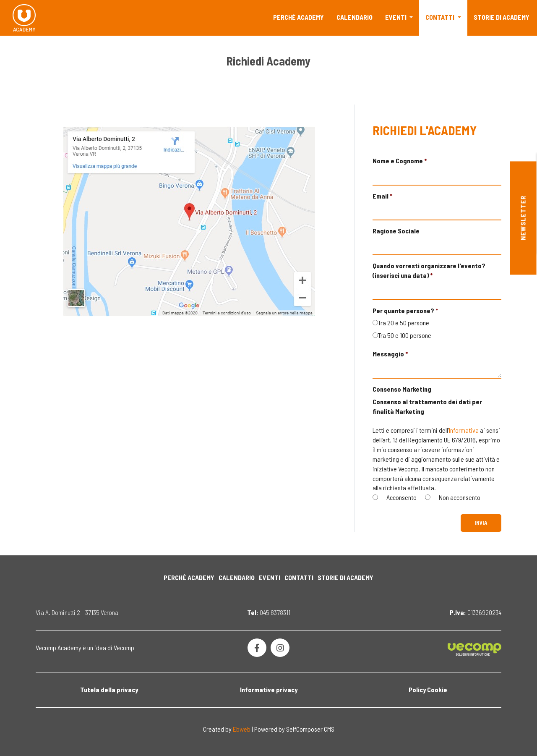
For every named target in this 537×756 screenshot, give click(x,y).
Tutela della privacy (109, 689)
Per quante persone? (403, 310)
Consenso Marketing (402, 389)
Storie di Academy (502, 17)
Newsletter (523, 218)
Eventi (396, 17)
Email (381, 196)
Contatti (441, 17)
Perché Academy (298, 17)
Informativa (464, 430)
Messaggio (388, 354)
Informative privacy (269, 689)
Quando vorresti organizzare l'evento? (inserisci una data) (429, 270)
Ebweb (242, 729)
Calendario (355, 17)
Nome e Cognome (398, 161)
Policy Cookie (428, 689)
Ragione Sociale (396, 231)
